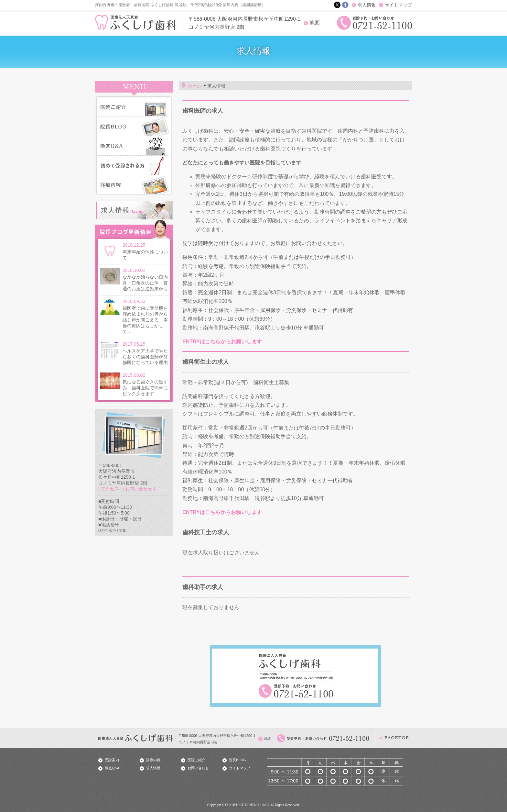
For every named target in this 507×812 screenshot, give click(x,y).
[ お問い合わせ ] (139, 489)
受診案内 (112, 760)
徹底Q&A (112, 768)
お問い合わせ (198, 768)
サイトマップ (398, 5)
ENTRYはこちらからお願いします (222, 342)
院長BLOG (237, 760)
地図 (315, 23)
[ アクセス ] (110, 489)
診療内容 (153, 760)
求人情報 (367, 5)
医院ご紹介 (196, 760)
